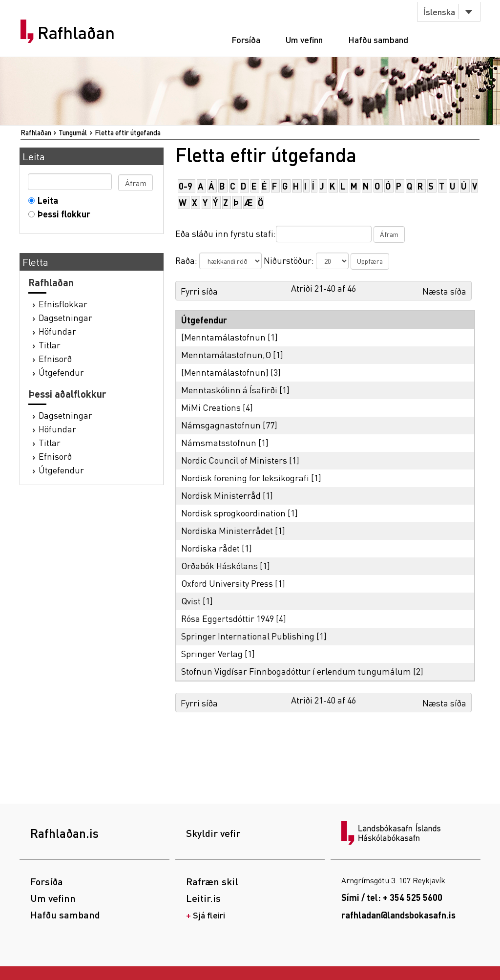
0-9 (186, 186)
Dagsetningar (65, 317)
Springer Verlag (212, 653)
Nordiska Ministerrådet (227, 530)
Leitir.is (203, 898)
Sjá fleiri (209, 915)
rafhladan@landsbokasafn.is (398, 915)
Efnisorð (55, 358)
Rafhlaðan (76, 33)
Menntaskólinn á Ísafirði (229, 390)
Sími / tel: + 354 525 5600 (392, 897)
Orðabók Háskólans (219, 565)
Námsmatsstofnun (219, 442)
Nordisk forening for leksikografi (245, 478)
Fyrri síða (199, 291)
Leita (46, 200)
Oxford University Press (227, 583)
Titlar (50, 345)
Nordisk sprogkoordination (233, 513)
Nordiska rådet (210, 548)
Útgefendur (61, 372)
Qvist (191, 601)
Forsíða (246, 39)
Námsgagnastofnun (221, 425)
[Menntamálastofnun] (225, 372)
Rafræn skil (212, 881)
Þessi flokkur (62, 214)
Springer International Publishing (248, 636)
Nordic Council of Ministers (234, 460)
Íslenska (439, 11)
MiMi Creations (211, 407)
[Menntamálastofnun (223, 337)
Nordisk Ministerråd (221, 495)
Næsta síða (444, 291)
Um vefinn (304, 39)
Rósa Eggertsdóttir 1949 (228, 618)
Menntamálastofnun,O (226, 354)
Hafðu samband (378, 39)
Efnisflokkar (63, 304)
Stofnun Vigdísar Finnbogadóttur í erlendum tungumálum (296, 671)
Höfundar (57, 331)
